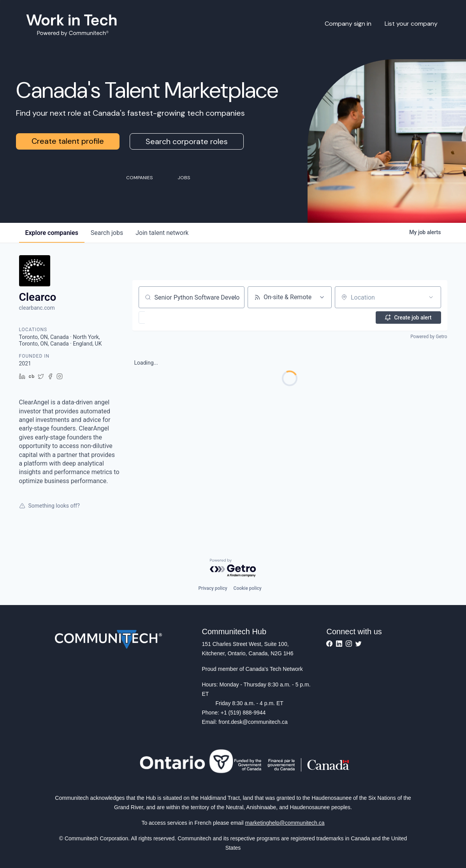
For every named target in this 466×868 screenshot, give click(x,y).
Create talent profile (68, 141)
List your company (411, 24)
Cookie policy (248, 588)
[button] (164, 318)
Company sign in (348, 24)
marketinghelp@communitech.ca (285, 823)
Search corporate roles (187, 141)
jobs (107, 233)
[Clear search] (234, 297)
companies (52, 233)
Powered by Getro (429, 337)
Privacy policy (213, 588)
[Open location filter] (431, 297)
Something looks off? (49, 506)
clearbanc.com (37, 308)
